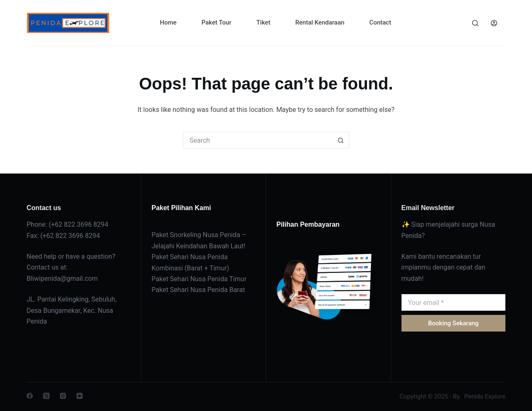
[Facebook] (30, 396)
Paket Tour (217, 22)
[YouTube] (80, 396)
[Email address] (454, 302)
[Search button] (341, 140)
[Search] (475, 23)
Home (168, 22)
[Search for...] (258, 140)
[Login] (494, 23)
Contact (381, 22)
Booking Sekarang (453, 323)
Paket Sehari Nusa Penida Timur (199, 279)
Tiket (264, 22)
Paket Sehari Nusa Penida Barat (198, 290)
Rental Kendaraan (320, 22)
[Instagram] (63, 396)
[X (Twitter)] (46, 396)
